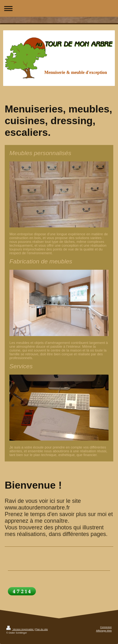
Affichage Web (104, 631)
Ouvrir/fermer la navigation (59, 8)
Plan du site (42, 629)
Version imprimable (20, 629)
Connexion (106, 627)
